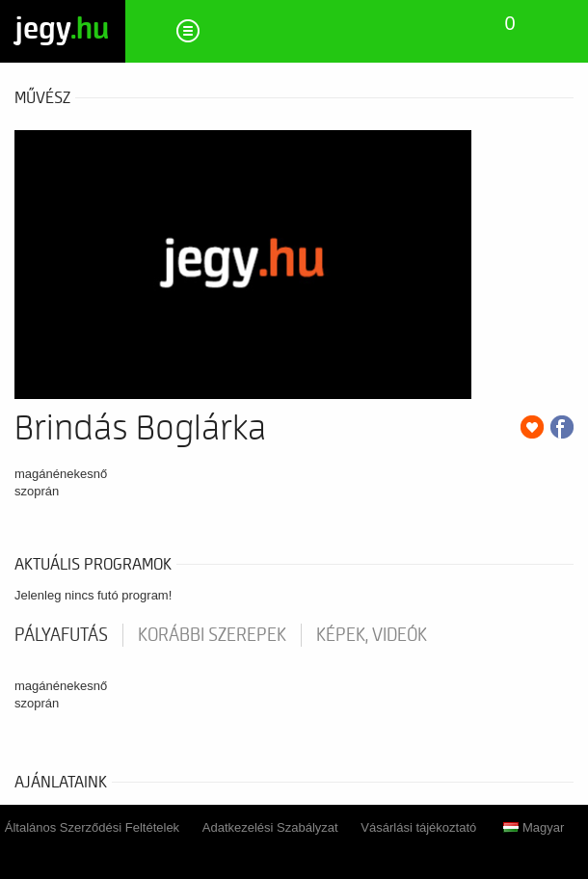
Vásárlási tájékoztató (418, 827)
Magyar (534, 827)
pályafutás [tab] (61, 635)
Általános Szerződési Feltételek (92, 827)
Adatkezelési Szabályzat (270, 827)
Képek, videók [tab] (372, 635)
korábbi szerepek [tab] (212, 635)
